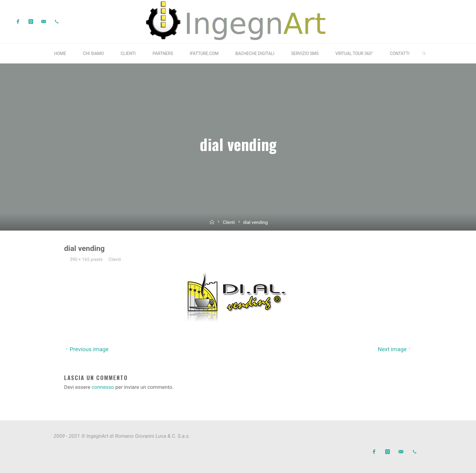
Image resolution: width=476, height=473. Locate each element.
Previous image (86, 349)
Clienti (229, 222)
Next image (395, 349)
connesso (103, 387)
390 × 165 (81, 259)
